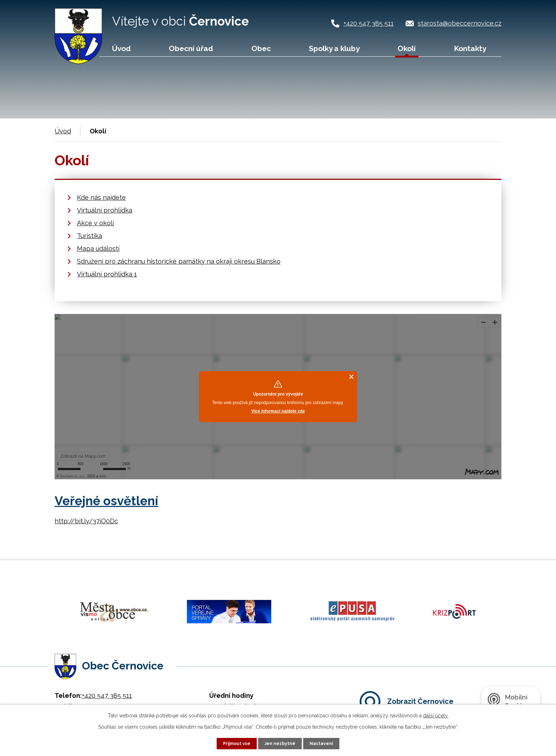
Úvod (121, 48)
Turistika (90, 236)
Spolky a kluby (334, 48)
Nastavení (325, 743)
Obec (261, 48)
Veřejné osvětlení (106, 501)
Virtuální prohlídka (105, 210)
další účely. (436, 714)
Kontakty (470, 48)
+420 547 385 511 (369, 23)
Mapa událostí (98, 249)
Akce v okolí (95, 223)
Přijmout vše (234, 743)
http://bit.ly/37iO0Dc (86, 521)
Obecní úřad (191, 48)
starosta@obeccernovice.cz (460, 23)
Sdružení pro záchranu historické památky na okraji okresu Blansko (179, 261)
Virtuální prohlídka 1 (107, 274)
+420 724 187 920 (107, 692)
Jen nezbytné (281, 743)
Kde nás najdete (101, 197)
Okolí (407, 48)
